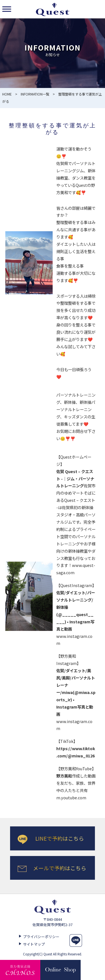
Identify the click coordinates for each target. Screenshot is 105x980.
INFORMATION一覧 (35, 94)
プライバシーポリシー (41, 937)
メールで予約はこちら (60, 868)
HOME (7, 94)
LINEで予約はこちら (60, 838)
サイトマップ (34, 944)
